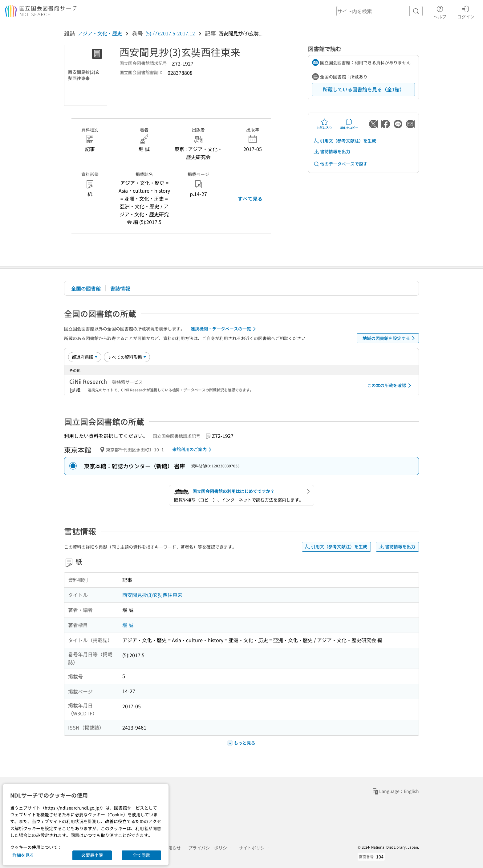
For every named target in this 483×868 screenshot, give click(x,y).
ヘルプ (440, 11)
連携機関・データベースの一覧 (224, 329)
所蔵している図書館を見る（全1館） (364, 89)
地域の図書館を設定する (390, 338)
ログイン (466, 11)
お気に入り (324, 124)
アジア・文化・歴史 (100, 33)
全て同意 (141, 855)
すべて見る (250, 198)
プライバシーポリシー (210, 848)
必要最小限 (92, 855)
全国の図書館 (86, 288)
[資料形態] (127, 357)
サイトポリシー (254, 848)
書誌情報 (120, 288)
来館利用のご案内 (193, 450)
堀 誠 (128, 625)
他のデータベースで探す (340, 164)
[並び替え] (85, 357)
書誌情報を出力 (332, 152)
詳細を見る (23, 855)
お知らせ (172, 848)
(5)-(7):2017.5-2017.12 (170, 33)
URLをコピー (349, 124)
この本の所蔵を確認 (390, 386)
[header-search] (379, 11)
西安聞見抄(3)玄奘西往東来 (152, 595)
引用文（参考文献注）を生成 (345, 141)
